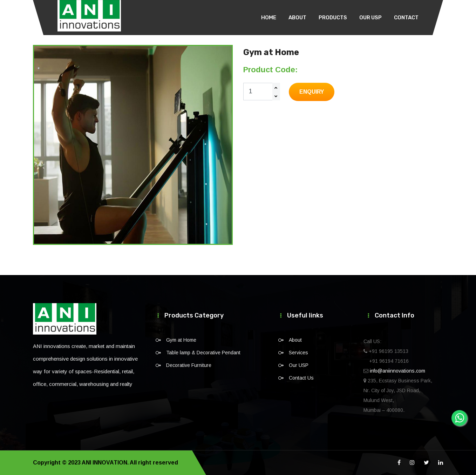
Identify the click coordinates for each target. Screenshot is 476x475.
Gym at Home (181, 340)
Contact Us (301, 378)
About (297, 18)
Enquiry (312, 92)
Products (333, 18)
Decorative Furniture (189, 365)
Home (269, 18)
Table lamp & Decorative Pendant (203, 353)
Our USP (370, 18)
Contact (406, 18)
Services (298, 353)
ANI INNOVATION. (105, 463)
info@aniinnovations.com (397, 371)
